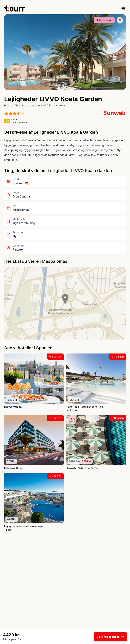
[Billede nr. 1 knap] (59, 87)
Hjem (7, 105)
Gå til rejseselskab (110, 637)
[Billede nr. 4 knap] (68, 87)
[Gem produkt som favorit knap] (120, 20)
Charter (19, 105)
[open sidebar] (123, 9)
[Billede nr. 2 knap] (62, 87)
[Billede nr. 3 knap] (65, 87)
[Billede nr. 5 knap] (71, 87)
